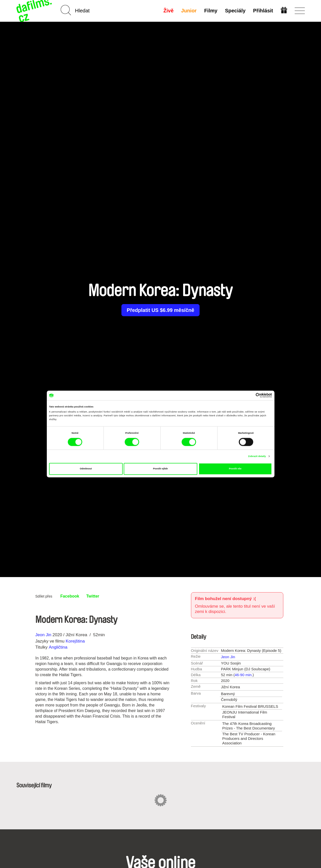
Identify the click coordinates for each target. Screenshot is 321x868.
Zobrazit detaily (257, 456)
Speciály (235, 11)
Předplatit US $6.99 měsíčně (160, 310)
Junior (189, 11)
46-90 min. (244, 675)
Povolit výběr (160, 469)
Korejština (75, 641)
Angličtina (58, 647)
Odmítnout (86, 469)
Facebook (70, 596)
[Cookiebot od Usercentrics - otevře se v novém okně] (250, 395)
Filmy (211, 11)
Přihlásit (263, 11)
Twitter (93, 596)
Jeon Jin (43, 635)
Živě (168, 11)
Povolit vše (235, 469)
